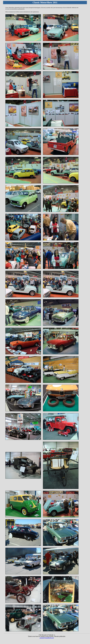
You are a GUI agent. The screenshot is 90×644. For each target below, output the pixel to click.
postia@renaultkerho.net (47, 638)
